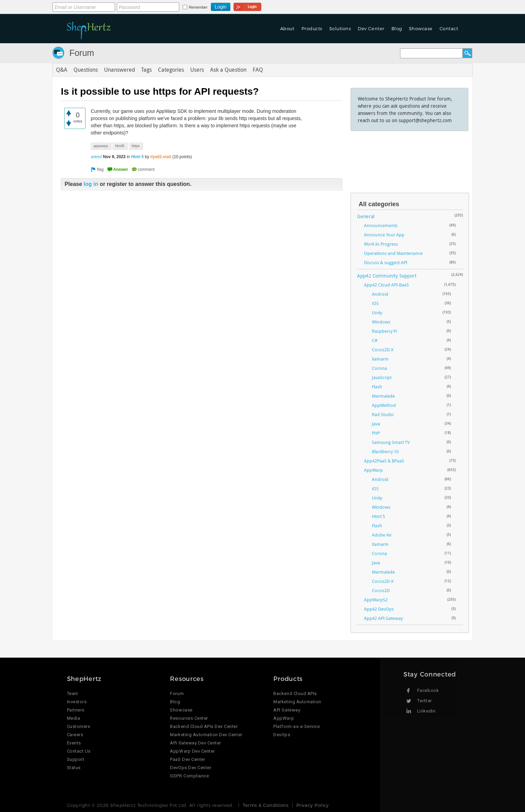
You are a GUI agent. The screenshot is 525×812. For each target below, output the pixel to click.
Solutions (340, 28)
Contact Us (79, 751)
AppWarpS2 (376, 600)
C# (375, 340)
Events (74, 743)
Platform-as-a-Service (296, 726)
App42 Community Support (387, 276)
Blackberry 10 (385, 451)
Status (74, 768)
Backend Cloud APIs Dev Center (204, 726)
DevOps (282, 735)
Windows (381, 322)
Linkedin (426, 711)
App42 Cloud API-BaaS (386, 285)
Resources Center (189, 718)
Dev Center (371, 28)
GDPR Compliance (189, 776)
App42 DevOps (379, 609)
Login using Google (247, 6)
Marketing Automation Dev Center (206, 735)
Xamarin (380, 359)
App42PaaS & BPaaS (384, 461)
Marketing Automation (297, 702)
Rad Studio (383, 414)
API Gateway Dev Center (195, 743)
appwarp (101, 146)
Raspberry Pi (384, 331)
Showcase (421, 28)
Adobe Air (382, 535)
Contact (449, 28)
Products (312, 28)
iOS (375, 303)
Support (76, 759)
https (136, 146)
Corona (379, 368)
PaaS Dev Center (187, 759)
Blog (397, 28)
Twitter (425, 701)
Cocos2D (381, 590)
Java (376, 424)
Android (380, 294)
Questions (86, 70)
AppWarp (373, 470)
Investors (77, 702)
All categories (379, 204)
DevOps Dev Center (191, 768)
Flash (377, 387)
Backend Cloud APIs (295, 693)
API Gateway (287, 710)
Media (74, 718)
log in (91, 184)
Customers (79, 726)
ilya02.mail (161, 157)
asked (96, 157)
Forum (82, 53)
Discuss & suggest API (386, 262)
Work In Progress (381, 244)
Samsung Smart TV (391, 442)
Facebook (428, 690)
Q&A (62, 70)
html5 (120, 146)
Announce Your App (384, 235)
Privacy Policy (312, 805)
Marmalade (383, 396)
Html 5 (138, 157)
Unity (377, 313)
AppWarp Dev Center (192, 751)
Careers (75, 735)
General (366, 216)
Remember (198, 7)
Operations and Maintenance (393, 253)
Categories (171, 70)
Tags (146, 70)
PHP (376, 433)
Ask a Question (228, 70)
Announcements (381, 225)
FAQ (258, 70)
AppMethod (384, 405)
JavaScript (382, 377)
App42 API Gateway (383, 618)
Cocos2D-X (383, 350)
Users (197, 70)
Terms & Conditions (266, 805)
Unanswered (119, 70)
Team (73, 693)
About (287, 28)
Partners (76, 710)
